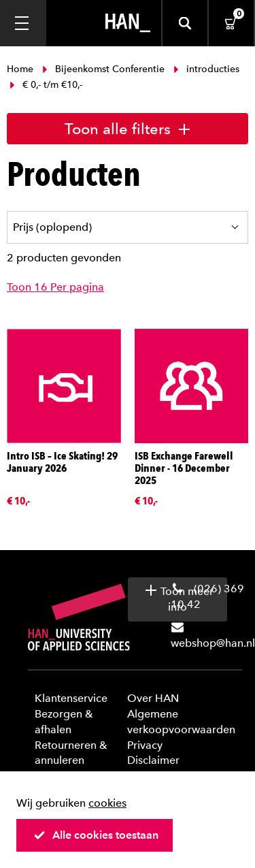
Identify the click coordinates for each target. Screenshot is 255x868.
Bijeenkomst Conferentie (103, 69)
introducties (205, 69)
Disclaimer (153, 760)
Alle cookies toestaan (96, 835)
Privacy (145, 745)
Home (21, 69)
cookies (107, 803)
